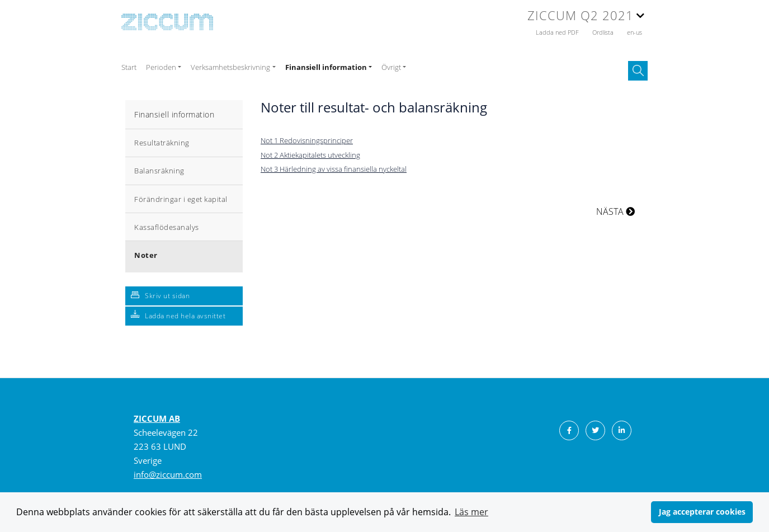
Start (129, 67)
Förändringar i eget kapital (181, 199)
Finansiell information (174, 114)
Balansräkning (159, 171)
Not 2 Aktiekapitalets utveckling (310, 155)
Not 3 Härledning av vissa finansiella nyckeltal (334, 169)
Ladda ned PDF (558, 32)
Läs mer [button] (471, 512)
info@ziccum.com (168, 474)
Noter (146, 255)
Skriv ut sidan (167, 296)
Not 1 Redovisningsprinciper (307, 140)
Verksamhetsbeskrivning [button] (230, 67)
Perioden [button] (161, 67)
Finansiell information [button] (326, 67)
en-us (634, 32)
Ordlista (604, 32)
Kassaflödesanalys (167, 227)
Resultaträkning (162, 143)
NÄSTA (615, 211)
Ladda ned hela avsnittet (185, 316)
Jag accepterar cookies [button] (702, 512)
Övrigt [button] (391, 67)
